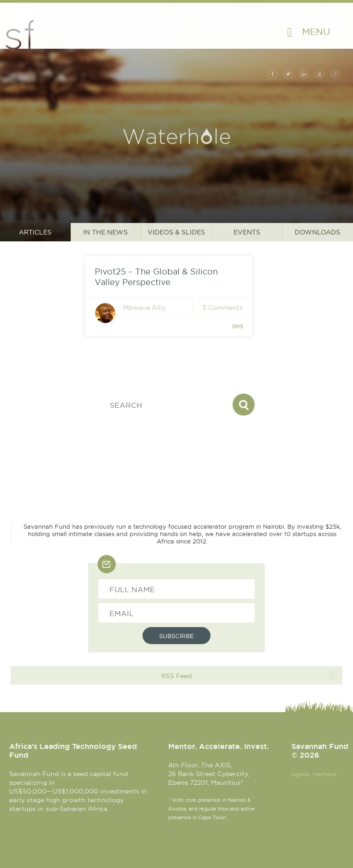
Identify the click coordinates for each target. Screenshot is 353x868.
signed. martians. (314, 774)
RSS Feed (176, 676)
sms (238, 326)
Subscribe (176, 636)
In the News (105, 232)
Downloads (317, 232)
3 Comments (222, 308)
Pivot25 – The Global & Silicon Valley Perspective (156, 277)
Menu (316, 31)
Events (247, 232)
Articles (35, 232)
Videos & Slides (176, 232)
